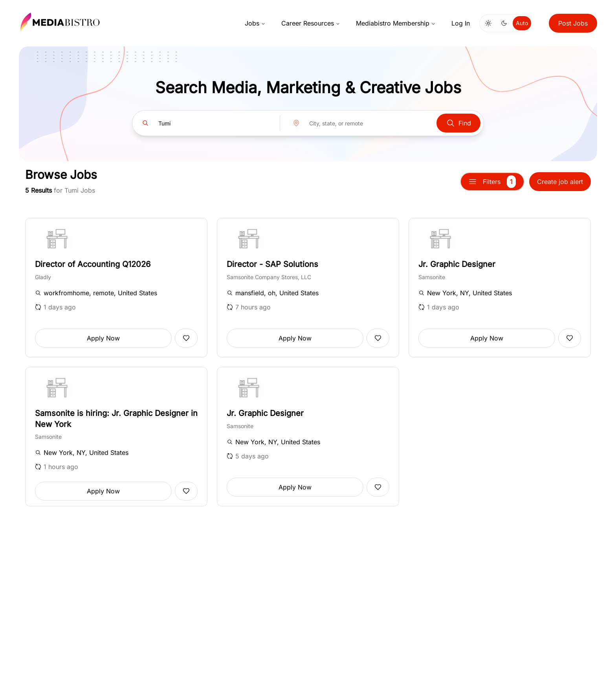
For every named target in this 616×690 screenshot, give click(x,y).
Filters (492, 182)
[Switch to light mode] (488, 23)
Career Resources (311, 23)
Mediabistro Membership (396, 23)
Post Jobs (573, 23)
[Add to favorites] (186, 338)
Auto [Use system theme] (522, 23)
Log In (461, 23)
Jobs (255, 23)
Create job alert (560, 182)
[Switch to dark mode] (504, 23)
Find (458, 123)
